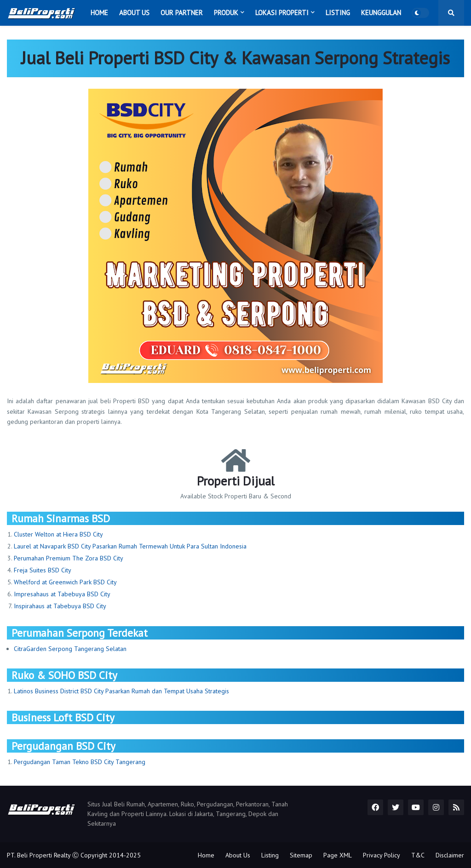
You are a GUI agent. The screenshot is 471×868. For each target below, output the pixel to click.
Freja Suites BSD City (43, 570)
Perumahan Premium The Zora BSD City (69, 558)
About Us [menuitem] (134, 13)
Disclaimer (450, 855)
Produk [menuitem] (226, 13)
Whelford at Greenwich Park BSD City (65, 582)
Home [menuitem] (99, 13)
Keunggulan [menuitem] (381, 13)
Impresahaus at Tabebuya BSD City (62, 594)
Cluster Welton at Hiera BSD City (58, 534)
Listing (270, 855)
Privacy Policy (382, 855)
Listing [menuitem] (338, 13)
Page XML (338, 855)
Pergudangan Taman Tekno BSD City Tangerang (80, 762)
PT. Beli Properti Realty (39, 855)
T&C (418, 855)
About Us (238, 855)
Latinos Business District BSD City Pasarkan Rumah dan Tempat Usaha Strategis (121, 691)
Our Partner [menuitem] (182, 13)
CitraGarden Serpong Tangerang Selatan (70, 649)
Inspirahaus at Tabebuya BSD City (60, 606)
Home (206, 855)
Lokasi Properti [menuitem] (282, 13)
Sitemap (301, 855)
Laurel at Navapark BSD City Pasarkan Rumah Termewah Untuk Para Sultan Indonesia (130, 546)
